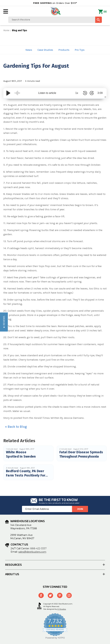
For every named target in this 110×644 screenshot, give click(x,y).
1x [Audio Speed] (77, 93)
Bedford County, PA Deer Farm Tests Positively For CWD (26, 475)
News (29, 50)
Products (64, 50)
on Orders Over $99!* (55, 3)
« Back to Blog (16, 427)
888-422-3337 (38, 548)
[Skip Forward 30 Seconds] (92, 93)
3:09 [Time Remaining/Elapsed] (100, 93)
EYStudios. (62, 609)
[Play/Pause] (8, 93)
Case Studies (45, 50)
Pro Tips (80, 50)
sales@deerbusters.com (32, 552)
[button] (4, 322)
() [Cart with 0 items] (102, 12)
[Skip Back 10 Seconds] (85, 93)
